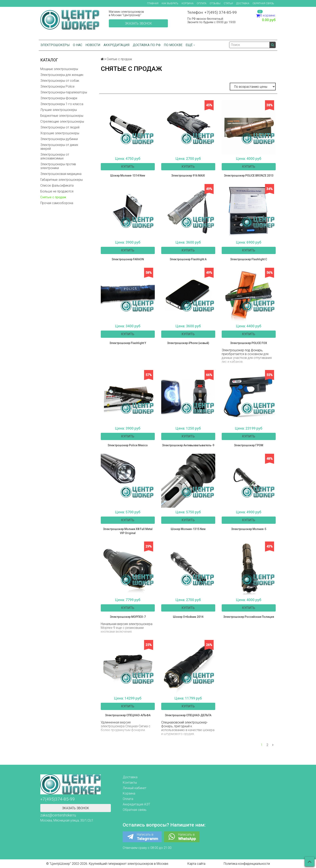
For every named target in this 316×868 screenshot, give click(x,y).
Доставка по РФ (147, 45)
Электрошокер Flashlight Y (128, 343)
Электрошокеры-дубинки (59, 139)
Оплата (202, 3)
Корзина (188, 3)
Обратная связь (263, 3)
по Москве (173, 45)
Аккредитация (117, 45)
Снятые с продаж (53, 197)
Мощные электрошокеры (59, 69)
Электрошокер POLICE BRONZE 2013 (249, 176)
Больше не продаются (57, 191)
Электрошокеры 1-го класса (62, 104)
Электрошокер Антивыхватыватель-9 (188, 445)
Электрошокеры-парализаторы (64, 92)
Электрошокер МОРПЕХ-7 (128, 617)
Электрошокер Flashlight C (249, 259)
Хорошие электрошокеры (60, 133)
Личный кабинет (135, 788)
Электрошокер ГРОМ (249, 445)
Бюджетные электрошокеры (62, 116)
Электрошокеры (55, 45)
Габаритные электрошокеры (61, 180)
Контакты (130, 783)
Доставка (243, 3)
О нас (78, 45)
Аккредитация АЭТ (136, 804)
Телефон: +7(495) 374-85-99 (212, 12)
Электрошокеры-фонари (59, 98)
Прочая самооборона (57, 203)
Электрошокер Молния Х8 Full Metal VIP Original (128, 531)
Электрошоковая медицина (61, 174)
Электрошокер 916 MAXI (188, 176)
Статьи (228, 3)
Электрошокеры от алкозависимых (55, 156)
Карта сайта (196, 864)
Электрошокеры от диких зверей (59, 147)
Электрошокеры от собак (60, 81)
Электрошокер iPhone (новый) (188, 343)
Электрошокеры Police (57, 86)
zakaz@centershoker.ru (58, 815)
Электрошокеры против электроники (58, 166)
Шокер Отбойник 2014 (188, 617)
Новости (93, 45)
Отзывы (215, 3)
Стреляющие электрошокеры (62, 121)
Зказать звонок (138, 23)
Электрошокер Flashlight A (188, 259)
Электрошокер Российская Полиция (249, 617)
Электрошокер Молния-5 (249, 529)
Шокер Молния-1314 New (128, 176)
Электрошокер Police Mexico (128, 445)
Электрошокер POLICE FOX (249, 343)
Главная (153, 3)
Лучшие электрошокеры (59, 110)
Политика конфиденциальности (247, 864)
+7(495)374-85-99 (58, 799)
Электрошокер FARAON (128, 259)
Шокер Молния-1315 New (188, 529)
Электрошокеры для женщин (62, 75)
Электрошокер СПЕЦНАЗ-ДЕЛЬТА (188, 715)
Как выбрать (170, 3)
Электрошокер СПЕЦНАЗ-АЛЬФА (128, 715)
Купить (128, 167)
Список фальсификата (57, 185)
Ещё (190, 45)
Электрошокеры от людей (60, 127)
